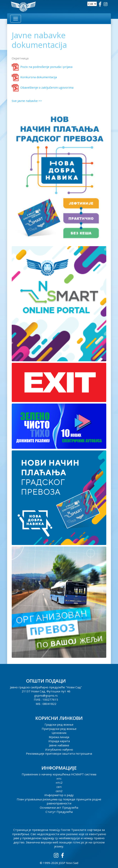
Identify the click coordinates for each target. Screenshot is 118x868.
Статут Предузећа (59, 812)
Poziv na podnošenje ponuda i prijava (46, 67)
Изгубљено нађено (59, 749)
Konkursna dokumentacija (39, 77)
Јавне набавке (59, 745)
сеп (59, 787)
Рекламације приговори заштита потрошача (59, 753)
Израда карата (59, 741)
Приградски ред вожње (59, 729)
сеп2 (59, 791)
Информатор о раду (59, 795)
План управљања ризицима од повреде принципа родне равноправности (59, 801)
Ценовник (59, 733)
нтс (59, 778)
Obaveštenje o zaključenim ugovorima (47, 87)
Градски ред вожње (59, 724)
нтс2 (59, 782)
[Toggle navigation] (16, 19)
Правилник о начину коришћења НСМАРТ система (59, 774)
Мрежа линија (59, 737)
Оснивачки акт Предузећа (59, 807)
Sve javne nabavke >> (27, 101)
